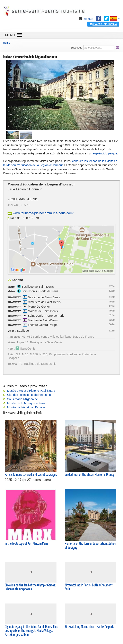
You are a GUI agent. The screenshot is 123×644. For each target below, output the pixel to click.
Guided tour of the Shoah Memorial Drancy (90, 475)
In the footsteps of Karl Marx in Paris (26, 544)
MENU (10, 35)
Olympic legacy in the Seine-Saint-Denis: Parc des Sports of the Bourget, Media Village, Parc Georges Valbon (31, 631)
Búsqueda (76, 48)
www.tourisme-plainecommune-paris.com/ (43, 213)
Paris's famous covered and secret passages (31, 475)
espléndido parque (105, 153)
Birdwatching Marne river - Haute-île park (89, 627)
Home (7, 43)
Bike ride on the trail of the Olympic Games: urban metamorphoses (30, 587)
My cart (85, 19)
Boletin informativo (103, 24)
